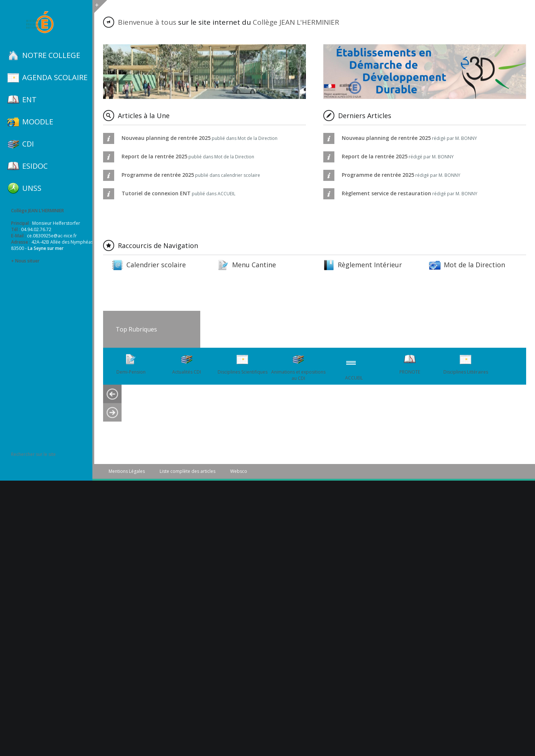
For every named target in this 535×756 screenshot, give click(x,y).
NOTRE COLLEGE (51, 55)
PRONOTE (410, 372)
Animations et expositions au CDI (298, 375)
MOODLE (38, 122)
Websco (239, 471)
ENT (29, 100)
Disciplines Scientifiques (243, 372)
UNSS (32, 188)
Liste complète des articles (188, 471)
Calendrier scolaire (156, 265)
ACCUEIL (354, 378)
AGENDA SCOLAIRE (55, 78)
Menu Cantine (254, 265)
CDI (28, 144)
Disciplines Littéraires (466, 372)
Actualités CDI (187, 372)
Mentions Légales (127, 471)
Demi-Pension (131, 372)
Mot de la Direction (474, 265)
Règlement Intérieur (370, 265)
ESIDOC (35, 166)
